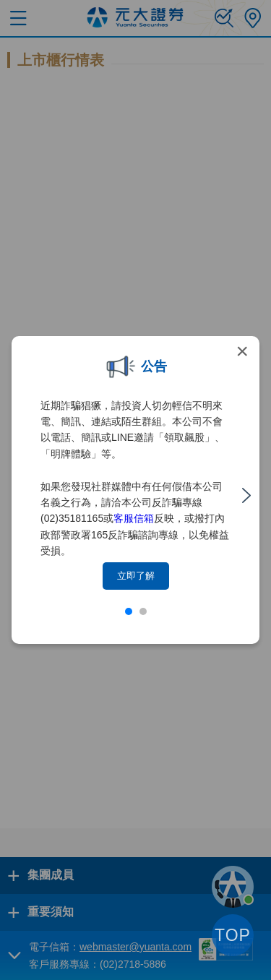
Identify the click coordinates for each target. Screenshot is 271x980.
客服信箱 (134, 518)
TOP (233, 935)
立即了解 (136, 576)
